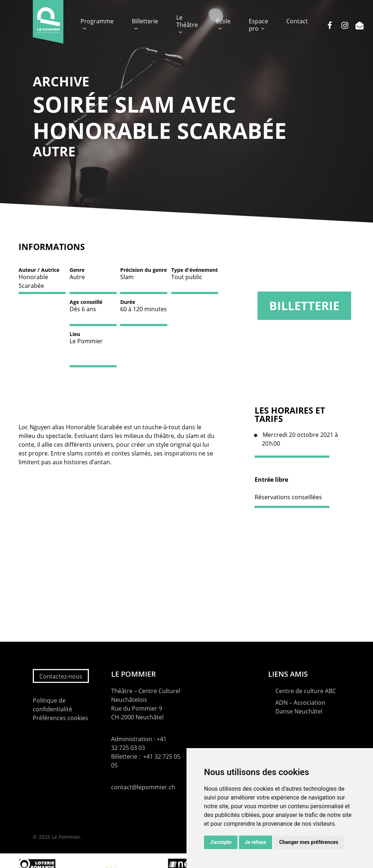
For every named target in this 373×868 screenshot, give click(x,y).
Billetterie (304, 306)
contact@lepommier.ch (143, 787)
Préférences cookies (60, 718)
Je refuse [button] (256, 842)
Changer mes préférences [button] (309, 842)
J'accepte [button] (221, 842)
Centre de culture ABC (306, 691)
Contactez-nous (61, 676)
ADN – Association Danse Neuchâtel (300, 707)
